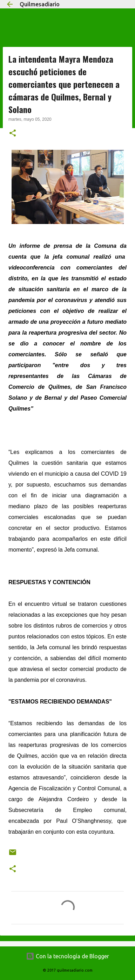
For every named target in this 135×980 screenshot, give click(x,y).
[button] (13, 134)
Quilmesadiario (40, 4)
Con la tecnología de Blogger (67, 956)
